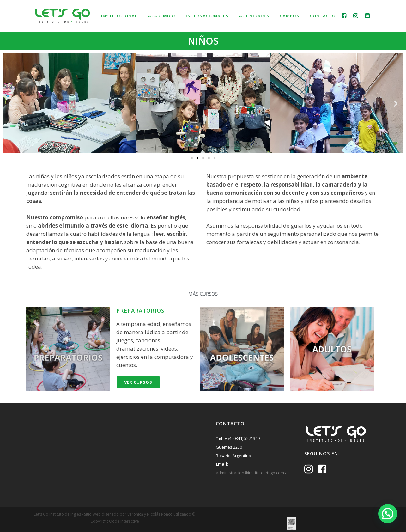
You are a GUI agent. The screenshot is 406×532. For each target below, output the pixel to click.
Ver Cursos (138, 382)
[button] (10, 103)
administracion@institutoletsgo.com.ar (252, 473)
